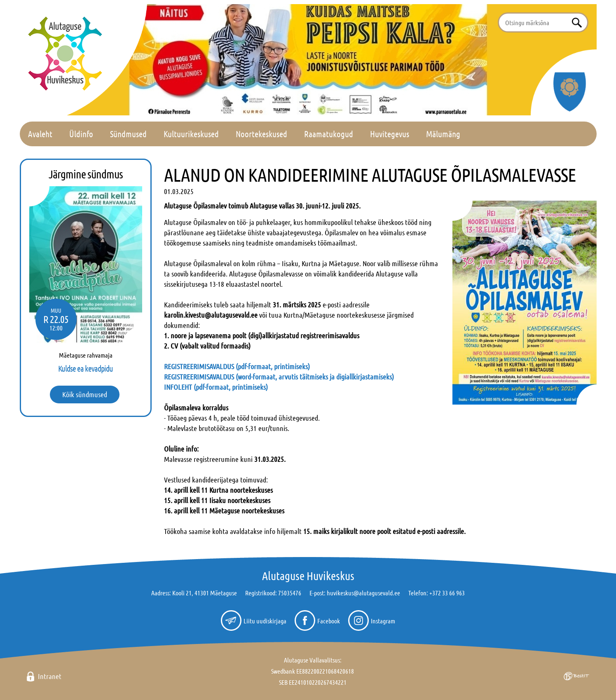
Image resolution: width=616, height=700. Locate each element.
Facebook (329, 621)
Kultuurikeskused (191, 134)
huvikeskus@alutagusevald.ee (363, 593)
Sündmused (128, 134)
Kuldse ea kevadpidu (85, 368)
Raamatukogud (329, 134)
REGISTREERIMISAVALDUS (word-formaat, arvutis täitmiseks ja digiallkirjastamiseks (278, 377)
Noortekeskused (261, 134)
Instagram (383, 621)
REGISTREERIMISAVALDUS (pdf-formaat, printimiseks (236, 366)
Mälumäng (443, 134)
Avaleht (40, 134)
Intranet (50, 676)
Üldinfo (81, 134)
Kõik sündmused (85, 394)
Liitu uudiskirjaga (265, 621)
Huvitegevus (390, 134)
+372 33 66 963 (447, 593)
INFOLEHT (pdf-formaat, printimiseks (215, 387)
